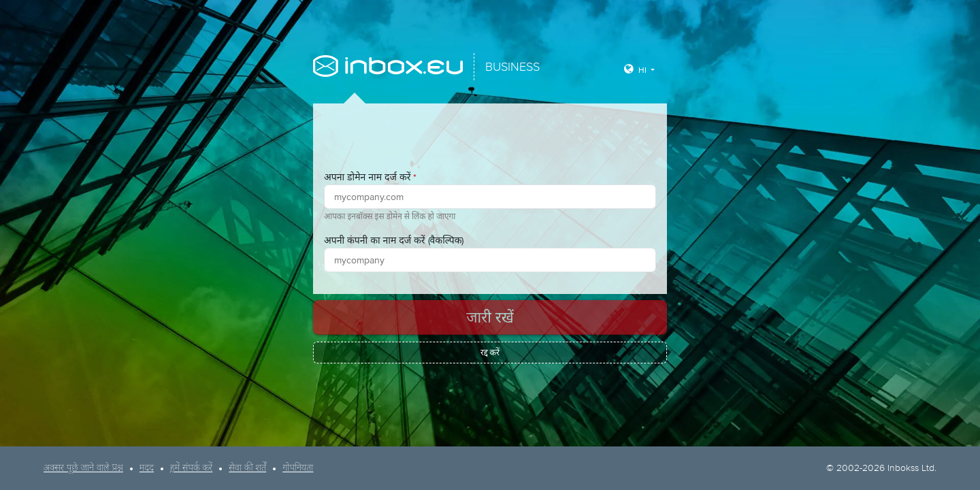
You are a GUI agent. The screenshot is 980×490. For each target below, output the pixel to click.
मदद (147, 468)
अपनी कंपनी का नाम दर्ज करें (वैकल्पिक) (394, 240)
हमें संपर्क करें (191, 468)
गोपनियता (298, 468)
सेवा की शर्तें (247, 468)
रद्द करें (490, 353)
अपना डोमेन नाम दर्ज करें (370, 177)
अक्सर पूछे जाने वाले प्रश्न (83, 468)
